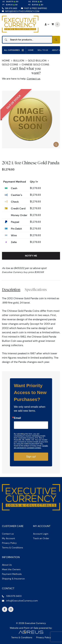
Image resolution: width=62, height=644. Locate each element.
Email (17, 418)
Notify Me (31, 256)
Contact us (33, 79)
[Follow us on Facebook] (5, 609)
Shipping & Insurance (13, 579)
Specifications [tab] (36, 290)
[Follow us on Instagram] (11, 609)
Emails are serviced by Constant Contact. (31, 447)
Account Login (41, 534)
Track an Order (41, 538)
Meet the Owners (11, 569)
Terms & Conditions (12, 548)
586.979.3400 (11, 8)
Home (31, 50)
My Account (8, 538)
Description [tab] (11, 290)
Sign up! (31, 457)
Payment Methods (12, 574)
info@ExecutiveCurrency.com (22, 11)
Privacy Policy (9, 543)
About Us (7, 565)
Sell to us (43, 50)
